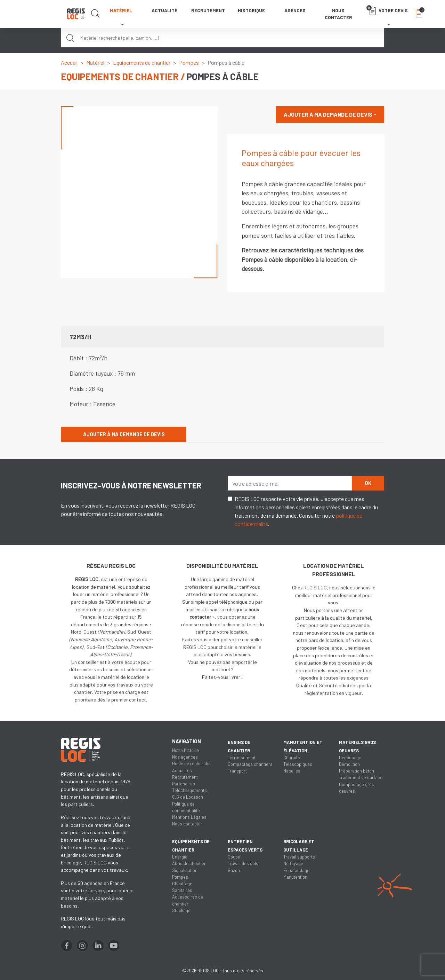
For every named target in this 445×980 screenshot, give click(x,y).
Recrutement (208, 10)
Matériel (95, 62)
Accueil (69, 62)
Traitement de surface (361, 777)
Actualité (164, 10)
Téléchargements (189, 790)
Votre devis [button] (387, 10)
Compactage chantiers (250, 764)
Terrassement (242, 758)
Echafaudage (296, 870)
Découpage (350, 758)
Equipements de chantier (142, 62)
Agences (295, 10)
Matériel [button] (121, 10)
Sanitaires (182, 890)
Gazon (234, 870)
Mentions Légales (189, 817)
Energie (180, 857)
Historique (251, 10)
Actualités (182, 770)
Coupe (234, 857)
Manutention (295, 877)
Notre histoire (185, 750)
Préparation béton (357, 771)
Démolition (349, 764)
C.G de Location (188, 797)
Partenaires (184, 784)
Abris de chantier (189, 863)
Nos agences (185, 757)
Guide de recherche (191, 763)
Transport (237, 771)
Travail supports (299, 857)
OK (368, 483)
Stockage (181, 910)
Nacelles (292, 771)
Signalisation (185, 870)
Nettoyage (293, 863)
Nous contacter (338, 14)
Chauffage (182, 884)
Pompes (189, 62)
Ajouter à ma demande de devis (328, 114)
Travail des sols (243, 863)
